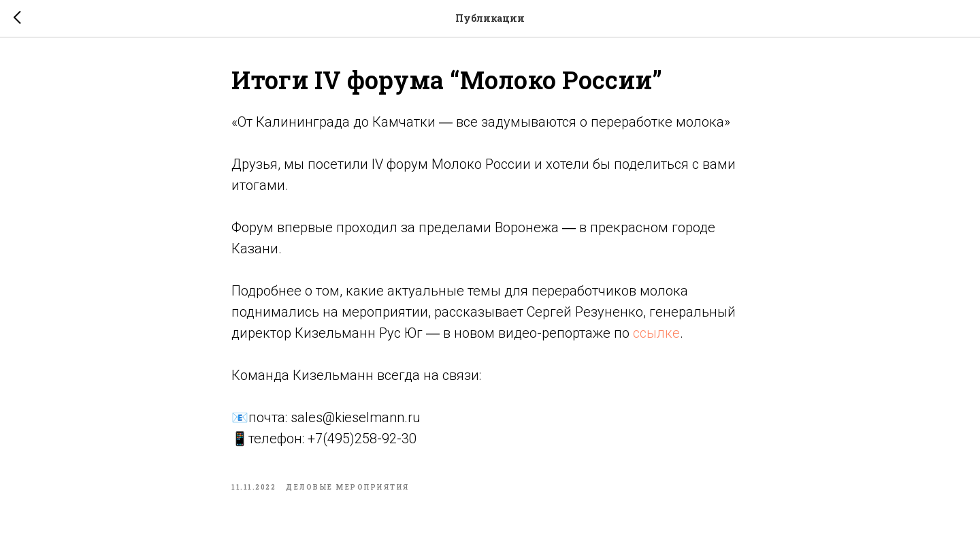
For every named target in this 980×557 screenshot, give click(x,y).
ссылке (656, 333)
